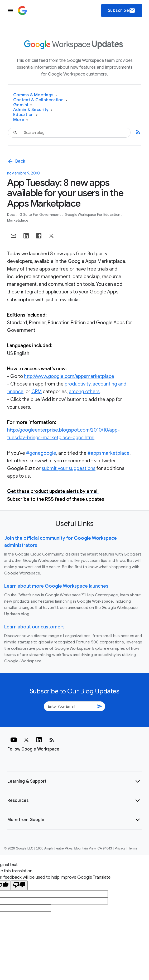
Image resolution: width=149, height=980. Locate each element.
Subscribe (122, 11)
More (21, 120)
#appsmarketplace (109, 453)
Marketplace (18, 220)
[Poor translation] (19, 885)
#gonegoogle (41, 453)
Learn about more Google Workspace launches (56, 586)
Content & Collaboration (40, 100)
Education (25, 115)
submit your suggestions (69, 468)
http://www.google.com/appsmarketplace (69, 376)
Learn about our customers (34, 627)
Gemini (23, 105)
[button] (74, 781)
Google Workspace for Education (93, 215)
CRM (37, 392)
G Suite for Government (41, 215)
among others (84, 392)
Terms (133, 848)
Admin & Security (33, 110)
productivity (78, 384)
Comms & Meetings (35, 95)
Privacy (120, 848)
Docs (12, 215)
